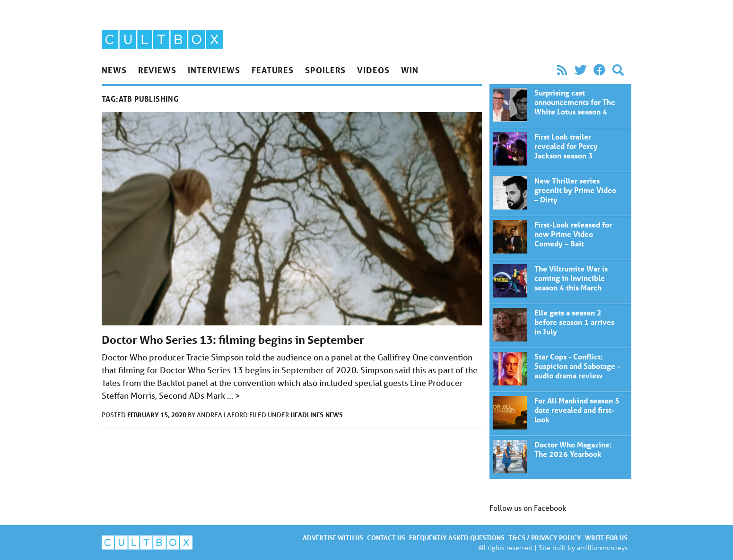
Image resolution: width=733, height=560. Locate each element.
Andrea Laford (223, 415)
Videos (373, 70)
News (114, 70)
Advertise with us (333, 538)
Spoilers (325, 70)
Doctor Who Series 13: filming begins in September (233, 340)
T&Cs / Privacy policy (545, 538)
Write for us (606, 538)
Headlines (307, 415)
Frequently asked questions (457, 538)
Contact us (386, 538)
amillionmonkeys (602, 547)
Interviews (214, 70)
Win (410, 70)
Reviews (157, 70)
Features (273, 70)
